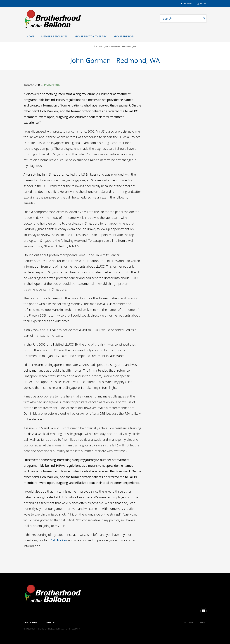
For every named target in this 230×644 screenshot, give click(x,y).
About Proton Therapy (90, 36)
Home (31, 36)
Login (202, 4)
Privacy (203, 623)
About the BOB (123, 36)
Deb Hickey (59, 540)
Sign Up (186, 4)
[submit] (200, 19)
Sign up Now (30, 623)
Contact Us (50, 623)
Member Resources (54, 36)
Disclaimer (188, 623)
